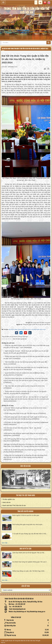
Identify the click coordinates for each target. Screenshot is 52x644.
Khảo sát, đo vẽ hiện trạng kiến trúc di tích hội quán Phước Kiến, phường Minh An (24, 451)
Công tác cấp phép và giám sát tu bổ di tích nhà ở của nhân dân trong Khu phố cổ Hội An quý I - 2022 (26, 346)
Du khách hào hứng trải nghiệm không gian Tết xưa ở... (30, 562)
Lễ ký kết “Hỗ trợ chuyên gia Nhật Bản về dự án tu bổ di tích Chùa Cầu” (25, 409)
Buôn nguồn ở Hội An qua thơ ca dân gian (26, 515)
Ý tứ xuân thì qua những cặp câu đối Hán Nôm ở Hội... (30, 534)
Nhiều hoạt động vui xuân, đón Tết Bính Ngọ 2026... (29, 571)
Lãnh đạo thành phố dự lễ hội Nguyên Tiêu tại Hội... (29, 553)
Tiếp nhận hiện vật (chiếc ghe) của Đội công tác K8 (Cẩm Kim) (25, 386)
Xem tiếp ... (5, 543)
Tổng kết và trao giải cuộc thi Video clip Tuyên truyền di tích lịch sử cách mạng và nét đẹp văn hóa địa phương (25, 418)
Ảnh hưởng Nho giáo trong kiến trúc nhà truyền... (28, 525)
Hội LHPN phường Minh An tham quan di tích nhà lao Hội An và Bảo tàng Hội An (25, 440)
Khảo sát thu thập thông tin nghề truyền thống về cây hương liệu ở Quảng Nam (25, 434)
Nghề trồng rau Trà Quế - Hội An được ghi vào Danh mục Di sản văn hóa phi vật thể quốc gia (26, 352)
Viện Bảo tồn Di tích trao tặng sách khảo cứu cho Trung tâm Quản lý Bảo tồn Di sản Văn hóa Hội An (26, 368)
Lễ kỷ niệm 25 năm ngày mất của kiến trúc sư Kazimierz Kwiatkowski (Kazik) (26, 423)
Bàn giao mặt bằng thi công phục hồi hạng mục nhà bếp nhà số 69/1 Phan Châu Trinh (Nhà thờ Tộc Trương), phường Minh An (26, 445)
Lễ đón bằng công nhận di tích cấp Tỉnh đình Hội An (21, 413)
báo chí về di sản (25, 549)
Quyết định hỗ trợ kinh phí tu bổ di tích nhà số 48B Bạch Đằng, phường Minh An (24, 374)
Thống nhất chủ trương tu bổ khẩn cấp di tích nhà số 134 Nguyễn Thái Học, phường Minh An (25, 392)
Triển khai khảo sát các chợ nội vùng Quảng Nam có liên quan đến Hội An (25, 363)
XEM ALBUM (26, 480)
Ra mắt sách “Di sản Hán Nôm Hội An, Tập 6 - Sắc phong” (23, 428)
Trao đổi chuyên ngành (25, 511)
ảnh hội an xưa (25, 466)
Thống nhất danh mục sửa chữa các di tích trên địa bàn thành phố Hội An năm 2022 (26, 357)
